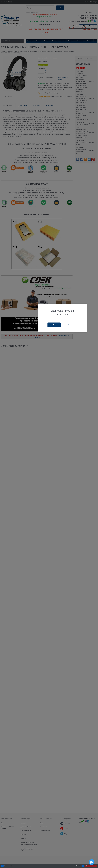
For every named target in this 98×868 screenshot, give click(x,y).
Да (54, 325)
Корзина (79, 866)
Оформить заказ (91, 866)
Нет (70, 325)
